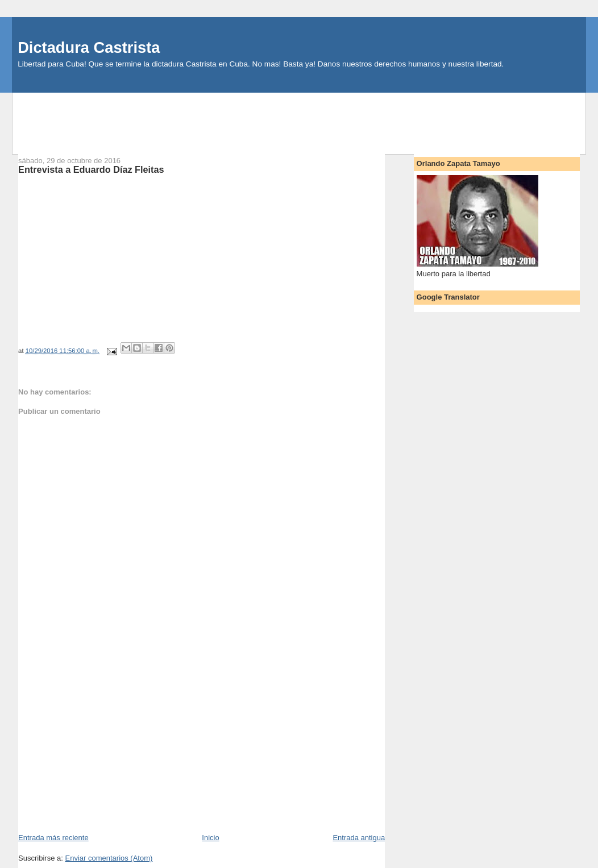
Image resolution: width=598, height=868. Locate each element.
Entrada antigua (359, 838)
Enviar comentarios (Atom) (109, 858)
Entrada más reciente (53, 838)
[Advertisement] (299, 118)
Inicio (210, 838)
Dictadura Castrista (89, 47)
